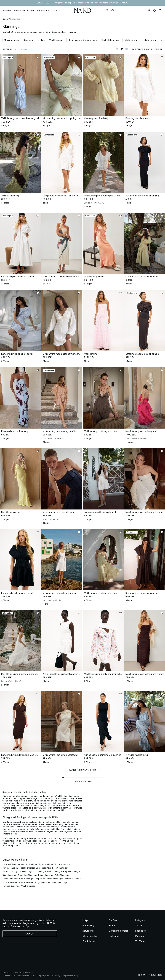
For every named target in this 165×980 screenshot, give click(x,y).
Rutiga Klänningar (43, 882)
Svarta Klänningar (60, 882)
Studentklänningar (11, 871)
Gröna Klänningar (10, 879)
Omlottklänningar (29, 864)
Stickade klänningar (63, 864)
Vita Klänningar (28, 886)
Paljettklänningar (60, 868)
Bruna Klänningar (46, 875)
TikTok (139, 926)
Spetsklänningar (44, 868)
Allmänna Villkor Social (26, 976)
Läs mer (72, 32)
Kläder (5, 19)
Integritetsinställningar (71, 976)
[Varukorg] (160, 10)
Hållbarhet (114, 936)
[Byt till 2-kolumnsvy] (122, 49)
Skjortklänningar (45, 864)
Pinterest (140, 936)
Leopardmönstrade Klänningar (49, 879)
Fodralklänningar (27, 868)
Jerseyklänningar (10, 868)
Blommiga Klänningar (27, 875)
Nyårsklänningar (55, 871)
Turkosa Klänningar (11, 886)
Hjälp (85, 920)
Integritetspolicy (43, 976)
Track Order (89, 941)
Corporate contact (118, 931)
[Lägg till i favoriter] (38, 58)
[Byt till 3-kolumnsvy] (127, 49)
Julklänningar (40, 871)
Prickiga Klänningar (11, 864)
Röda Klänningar (10, 882)
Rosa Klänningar (26, 882)
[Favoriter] (154, 10)
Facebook (141, 931)
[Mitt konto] (149, 10)
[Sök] (125, 10)
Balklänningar (27, 871)
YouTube (140, 941)
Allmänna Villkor (9, 976)
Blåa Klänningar (9, 875)
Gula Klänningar (26, 879)
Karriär (112, 926)
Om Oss (113, 920)
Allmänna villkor (90, 936)
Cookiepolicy (55, 976)
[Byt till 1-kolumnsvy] (117, 49)
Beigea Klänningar (72, 871)
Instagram (140, 920)
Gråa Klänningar (62, 875)
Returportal (88, 931)
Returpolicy (88, 926)
